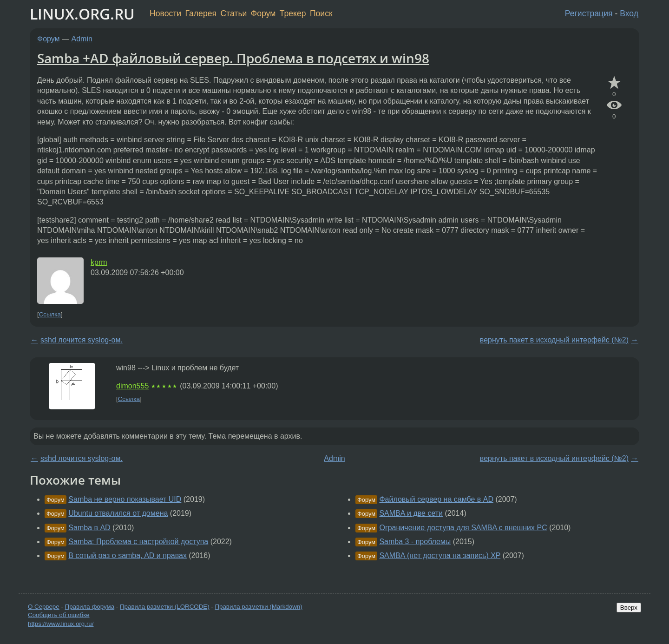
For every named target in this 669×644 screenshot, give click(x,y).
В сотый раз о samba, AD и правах (128, 555)
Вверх (629, 608)
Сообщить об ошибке (59, 615)
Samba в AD (89, 528)
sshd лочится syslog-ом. (82, 340)
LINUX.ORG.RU (82, 14)
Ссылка (50, 314)
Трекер (293, 13)
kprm (99, 262)
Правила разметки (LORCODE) (165, 607)
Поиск (321, 13)
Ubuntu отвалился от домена (118, 513)
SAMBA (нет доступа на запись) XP (440, 555)
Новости (165, 13)
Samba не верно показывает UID (125, 499)
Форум (263, 13)
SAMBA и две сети (411, 513)
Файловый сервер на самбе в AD (436, 499)
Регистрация (589, 13)
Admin (82, 39)
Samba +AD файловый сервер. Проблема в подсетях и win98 (233, 58)
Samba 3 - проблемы (415, 542)
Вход (629, 13)
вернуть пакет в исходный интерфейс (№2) (554, 340)
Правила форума (90, 607)
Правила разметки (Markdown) (258, 607)
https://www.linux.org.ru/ (61, 624)
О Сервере (44, 607)
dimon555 (132, 386)
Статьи (233, 13)
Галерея (201, 13)
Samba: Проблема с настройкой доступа (138, 542)
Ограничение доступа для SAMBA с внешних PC (463, 528)
